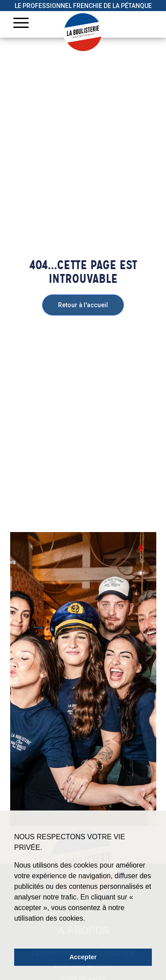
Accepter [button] (83, 957)
